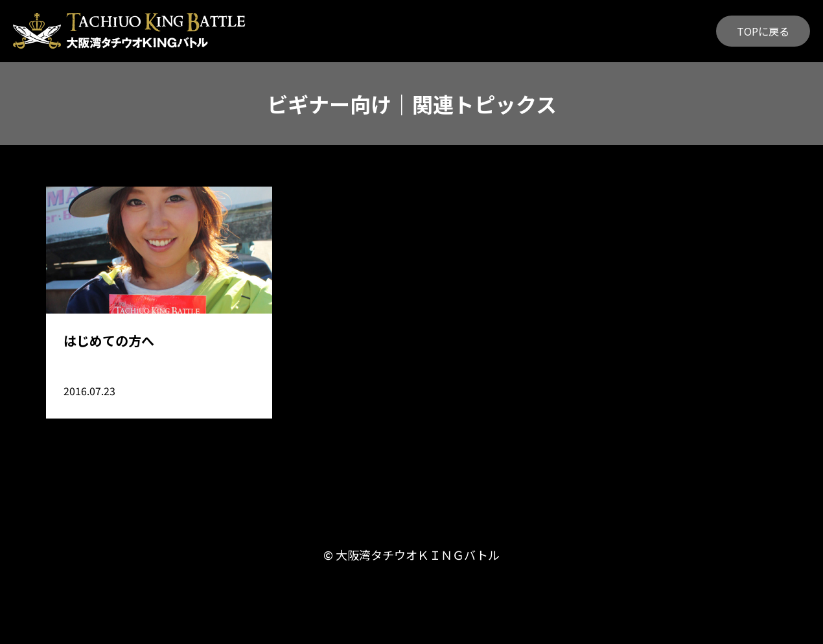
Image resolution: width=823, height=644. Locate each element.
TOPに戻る (763, 31)
